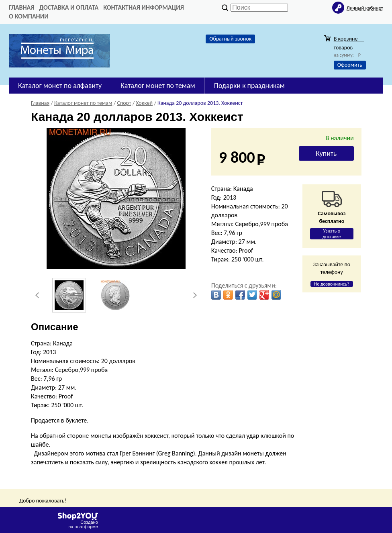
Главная (21, 7)
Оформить (350, 65)
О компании (29, 16)
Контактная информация (144, 7)
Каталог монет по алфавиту (60, 86)
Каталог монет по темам (158, 86)
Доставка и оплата (69, 7)
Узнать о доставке (332, 234)
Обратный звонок (230, 39)
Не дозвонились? (332, 284)
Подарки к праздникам (249, 86)
